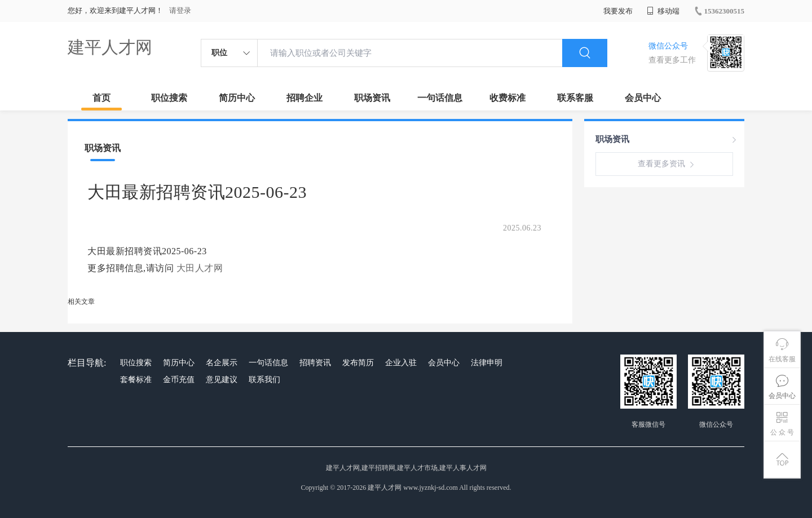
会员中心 (643, 98)
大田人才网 (200, 268)
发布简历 (358, 363)
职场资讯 (372, 98)
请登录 (180, 10)
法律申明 (487, 363)
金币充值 (179, 380)
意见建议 (222, 380)
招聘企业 (304, 98)
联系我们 (264, 380)
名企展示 (222, 363)
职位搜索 (169, 98)
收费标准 (507, 98)
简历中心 (237, 98)
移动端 (663, 11)
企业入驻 (401, 363)
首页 (101, 98)
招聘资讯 (315, 363)
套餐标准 (136, 380)
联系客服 (575, 98)
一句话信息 (440, 98)
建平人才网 (110, 47)
